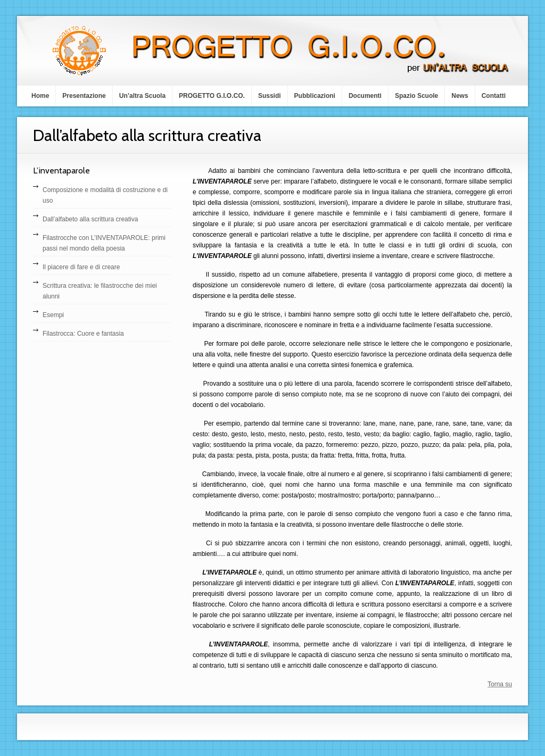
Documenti (365, 96)
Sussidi (270, 96)
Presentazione (84, 96)
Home (40, 96)
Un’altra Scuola (142, 96)
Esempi (53, 315)
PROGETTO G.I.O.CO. (212, 96)
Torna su (500, 684)
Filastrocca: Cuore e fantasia (83, 334)
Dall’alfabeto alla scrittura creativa (90, 219)
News (460, 96)
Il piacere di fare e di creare (81, 267)
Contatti (494, 96)
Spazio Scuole (416, 96)
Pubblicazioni (315, 96)
